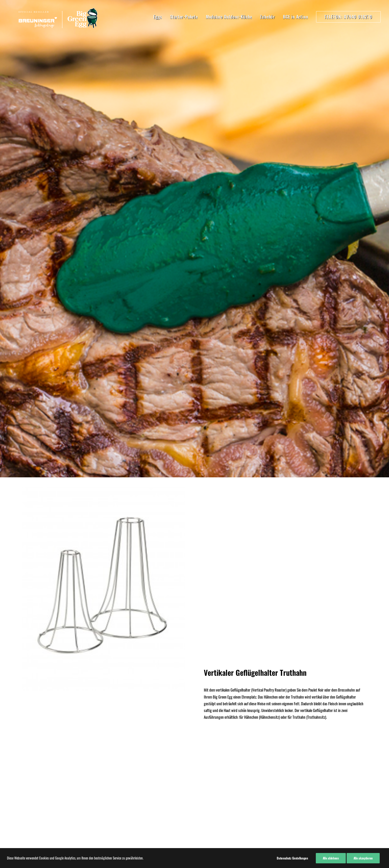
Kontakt (28, 756)
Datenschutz (31, 743)
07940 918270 (103, 741)
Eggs (158, 17)
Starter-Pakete (184, 17)
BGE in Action (296, 17)
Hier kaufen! (194, 386)
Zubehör (267, 17)
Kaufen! (194, 642)
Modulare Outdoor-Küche (229, 17)
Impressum (30, 736)
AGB (25, 749)
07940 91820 (102, 763)
